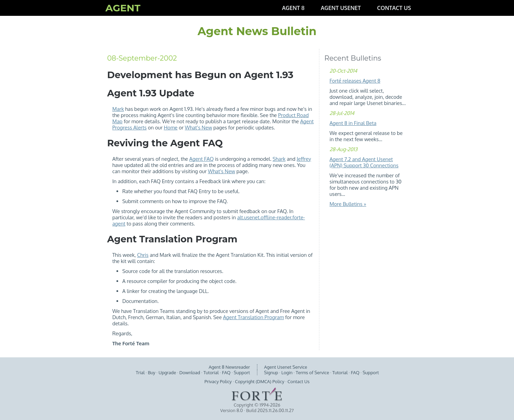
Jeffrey (304, 159)
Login (287, 372)
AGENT (123, 8)
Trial (140, 372)
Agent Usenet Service (286, 367)
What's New (199, 127)
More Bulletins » (348, 204)
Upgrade (167, 372)
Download (190, 372)
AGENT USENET (341, 8)
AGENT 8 (293, 8)
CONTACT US (394, 8)
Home (171, 127)
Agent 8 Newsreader (229, 367)
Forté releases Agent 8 (355, 81)
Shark (279, 159)
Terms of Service (313, 372)
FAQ (226, 372)
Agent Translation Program (253, 317)
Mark (118, 109)
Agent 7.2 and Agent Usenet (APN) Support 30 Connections (364, 162)
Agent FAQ (201, 159)
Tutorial (211, 372)
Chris (143, 255)
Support (242, 372)
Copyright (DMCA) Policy (260, 381)
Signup (271, 372)
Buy (152, 372)
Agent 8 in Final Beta (353, 123)
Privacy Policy (218, 381)
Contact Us (299, 381)
